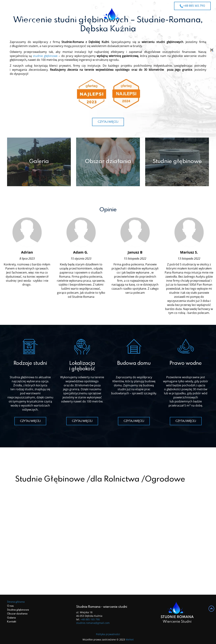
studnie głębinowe (45, 156)
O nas (51, 18)
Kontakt (190, 18)
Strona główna (29, 18)
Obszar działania (148, 18)
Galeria (172, 18)
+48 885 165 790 (192, 6)
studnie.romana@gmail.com (93, 638)
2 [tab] (108, 97)
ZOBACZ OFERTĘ (108, 70)
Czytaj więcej (108, 222)
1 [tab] (101, 97)
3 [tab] (115, 97)
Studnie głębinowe (75, 18)
